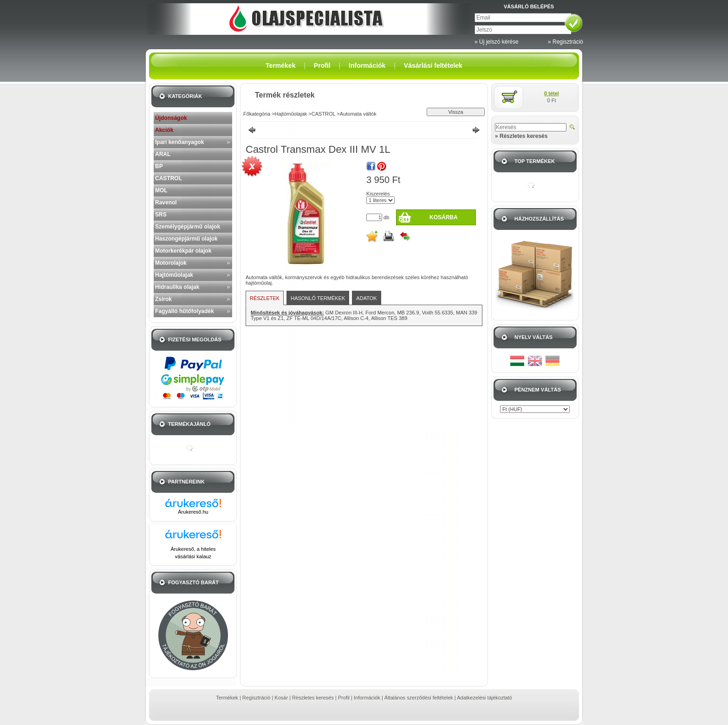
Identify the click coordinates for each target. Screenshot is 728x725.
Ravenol (166, 202)
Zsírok (163, 299)
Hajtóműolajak (174, 275)
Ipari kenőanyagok (179, 142)
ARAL (163, 154)
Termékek (227, 698)
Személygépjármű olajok (188, 227)
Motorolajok (171, 263)
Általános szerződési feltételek (419, 698)
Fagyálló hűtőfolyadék (185, 311)
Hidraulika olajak (177, 287)
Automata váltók (358, 114)
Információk (367, 698)
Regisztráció (257, 698)
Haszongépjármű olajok (186, 239)
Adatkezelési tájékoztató (484, 698)
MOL (161, 190)
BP (159, 166)
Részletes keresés (313, 698)
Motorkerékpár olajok (183, 251)
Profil (344, 698)
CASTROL (169, 178)
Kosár (281, 698)
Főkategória (257, 114)
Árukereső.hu (193, 512)
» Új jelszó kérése (497, 42)
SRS (161, 215)
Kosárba (444, 217)
